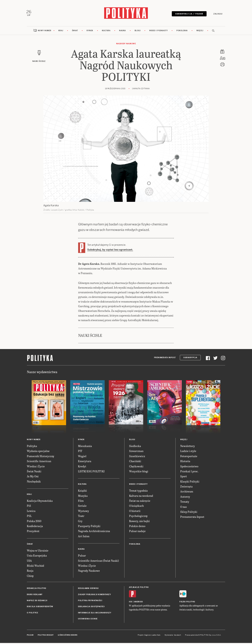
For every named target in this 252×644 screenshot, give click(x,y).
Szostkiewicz (137, 457)
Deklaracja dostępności (91, 608)
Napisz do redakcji (37, 601)
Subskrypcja (190, 359)
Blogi (138, 31)
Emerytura (85, 462)
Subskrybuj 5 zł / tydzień (188, 14)
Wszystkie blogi (139, 472)
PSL (29, 517)
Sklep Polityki (189, 513)
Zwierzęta (186, 487)
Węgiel (82, 457)
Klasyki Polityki (190, 482)
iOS (131, 603)
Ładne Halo (156, 636)
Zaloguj (217, 14)
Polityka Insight (46, 636)
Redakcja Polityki (36, 589)
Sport (184, 477)
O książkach (136, 507)
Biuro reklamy (35, 595)
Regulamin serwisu (88, 589)
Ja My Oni (33, 477)
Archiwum (187, 492)
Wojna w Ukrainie (38, 551)
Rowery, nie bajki (139, 522)
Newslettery (188, 447)
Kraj (61, 31)
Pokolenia (182, 31)
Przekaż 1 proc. (189, 472)
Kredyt (82, 467)
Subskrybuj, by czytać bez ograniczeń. (110, 251)
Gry (80, 522)
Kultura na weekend (141, 497)
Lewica (31, 512)
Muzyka (83, 497)
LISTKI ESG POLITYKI (91, 472)
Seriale (82, 507)
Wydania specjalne (38, 452)
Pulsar (82, 556)
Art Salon (84, 537)
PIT (80, 452)
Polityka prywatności (90, 601)
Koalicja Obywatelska (40, 502)
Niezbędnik (34, 482)
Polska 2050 (34, 522)
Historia (185, 462)
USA (29, 561)
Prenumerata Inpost (165, 359)
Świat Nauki (34, 472)
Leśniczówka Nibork (68, 636)
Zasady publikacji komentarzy (94, 595)
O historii (135, 512)
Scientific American (39, 462)
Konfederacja (35, 527)
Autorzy (185, 497)
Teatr (81, 517)
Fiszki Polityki (187, 603)
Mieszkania (85, 447)
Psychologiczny (138, 517)
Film (81, 502)
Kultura (106, 31)
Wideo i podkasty (158, 31)
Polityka (32, 447)
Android (138, 603)
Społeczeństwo (189, 467)
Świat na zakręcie (140, 502)
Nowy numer (45, 31)
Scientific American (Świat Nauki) (98, 561)
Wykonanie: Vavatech (173, 636)
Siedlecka (135, 447)
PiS (29, 507)
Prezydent (33, 532)
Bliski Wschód (35, 566)
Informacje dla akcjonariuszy (95, 614)
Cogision (148, 636)
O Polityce (32, 614)
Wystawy (83, 512)
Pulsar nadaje (137, 532)
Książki (82, 492)
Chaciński (135, 462)
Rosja (30, 572)
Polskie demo (137, 527)
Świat (75, 31)
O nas (183, 508)
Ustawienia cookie (88, 620)
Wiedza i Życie (36, 467)
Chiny (30, 577)
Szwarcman (136, 452)
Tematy (185, 503)
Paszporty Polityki (89, 527)
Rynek (90, 31)
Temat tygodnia (138, 492)
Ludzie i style (188, 452)
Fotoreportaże (189, 457)
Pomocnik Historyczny (41, 457)
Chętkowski (136, 467)
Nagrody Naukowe (126, 45)
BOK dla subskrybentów (40, 608)
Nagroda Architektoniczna (94, 532)
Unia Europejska (37, 556)
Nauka (122, 31)
